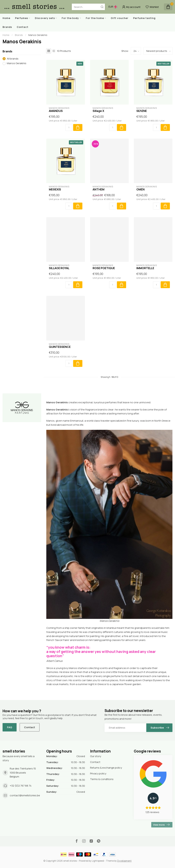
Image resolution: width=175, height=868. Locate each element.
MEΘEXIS (55, 189)
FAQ (10, 727)
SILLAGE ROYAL (59, 268)
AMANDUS (56, 111)
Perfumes (22, 18)
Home (6, 18)
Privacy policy (98, 773)
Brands (7, 27)
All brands (13, 59)
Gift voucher (120, 18)
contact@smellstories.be (25, 795)
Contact (23, 27)
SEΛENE (142, 111)
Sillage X (98, 111)
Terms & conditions (102, 779)
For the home (95, 18)
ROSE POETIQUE (104, 268)
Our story (96, 756)
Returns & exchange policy (106, 768)
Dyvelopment (124, 861)
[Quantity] (69, 127)
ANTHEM (99, 189)
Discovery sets (45, 18)
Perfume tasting (144, 18)
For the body (70, 18)
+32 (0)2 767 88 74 (21, 786)
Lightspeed (98, 861)
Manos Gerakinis (38, 35)
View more (161, 825)
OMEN (140, 189)
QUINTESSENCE (60, 347)
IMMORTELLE (145, 268)
